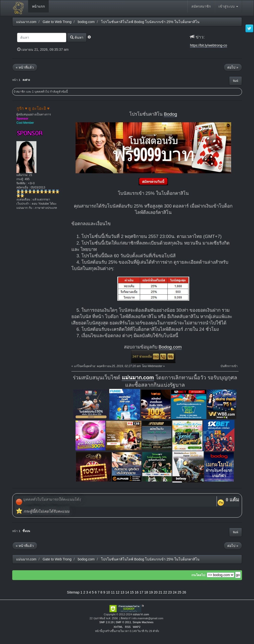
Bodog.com (170, 347)
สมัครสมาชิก (201, 6)
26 (184, 592)
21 (160, 592)
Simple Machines (143, 622)
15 (132, 592)
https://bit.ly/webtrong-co (209, 45)
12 (118, 592)
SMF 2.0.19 (106, 622)
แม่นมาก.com (138, 378)
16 (137, 592)
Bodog (170, 114)
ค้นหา (77, 37)
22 (165, 592)
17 (142, 592)
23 (170, 592)
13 (122, 592)
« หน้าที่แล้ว (25, 67)
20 (156, 592)
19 (151, 592)
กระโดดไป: (199, 575)
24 (175, 592)
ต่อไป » (233, 67)
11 (113, 592)
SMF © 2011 (123, 622)
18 (146, 592)
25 (179, 592)
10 (108, 592)
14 (127, 592)
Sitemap (73, 592)
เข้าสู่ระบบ (228, 6)
